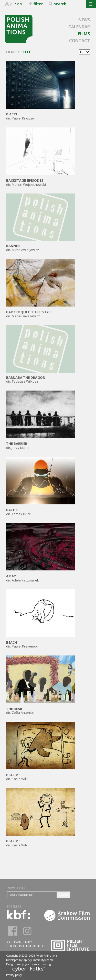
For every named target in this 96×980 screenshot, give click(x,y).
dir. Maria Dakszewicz (41, 312)
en (19, 4)
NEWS (84, 20)
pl (12, 4)
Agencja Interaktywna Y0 (38, 960)
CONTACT (79, 41)
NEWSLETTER (17, 888)
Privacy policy (14, 975)
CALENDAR (79, 27)
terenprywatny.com (27, 964)
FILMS (84, 34)
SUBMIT (63, 895)
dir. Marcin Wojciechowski (41, 181)
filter (35, 4)
